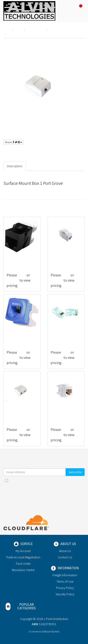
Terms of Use (65, 581)
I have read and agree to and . (44, 483)
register (34, 152)
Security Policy (65, 594)
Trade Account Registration (23, 557)
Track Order (23, 564)
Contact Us (65, 557)
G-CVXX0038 (15, 334)
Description (15, 166)
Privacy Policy (65, 588)
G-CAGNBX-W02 (18, 412)
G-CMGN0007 (60, 334)
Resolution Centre (23, 570)
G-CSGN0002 (60, 257)
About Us (65, 551)
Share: (13, 142)
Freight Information (65, 575)
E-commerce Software (40, 632)
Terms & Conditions (54, 480)
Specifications (39, 166)
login (19, 152)
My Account (23, 551)
